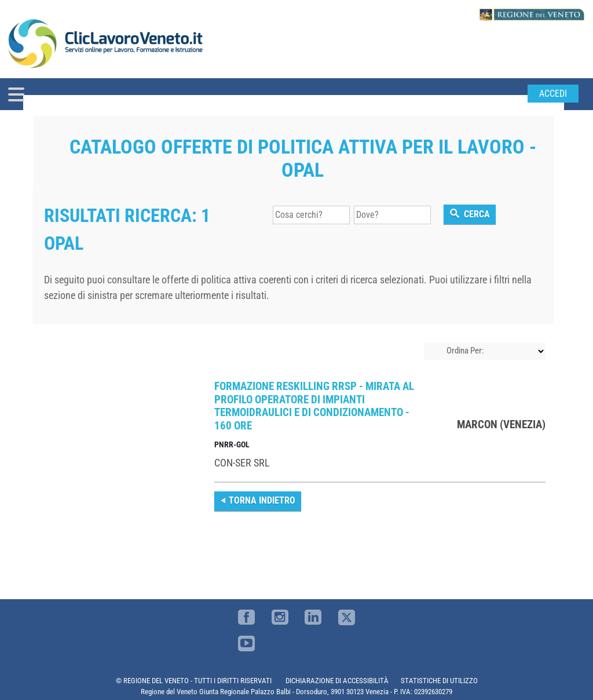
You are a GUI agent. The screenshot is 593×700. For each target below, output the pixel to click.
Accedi (553, 94)
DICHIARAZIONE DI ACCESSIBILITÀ (337, 681)
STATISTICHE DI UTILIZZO (439, 681)
